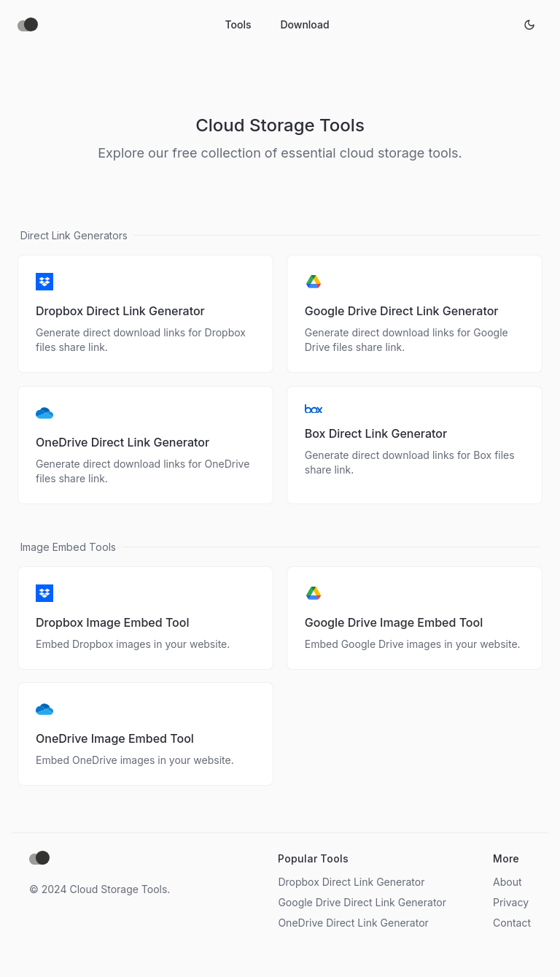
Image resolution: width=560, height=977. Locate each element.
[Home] (28, 24)
